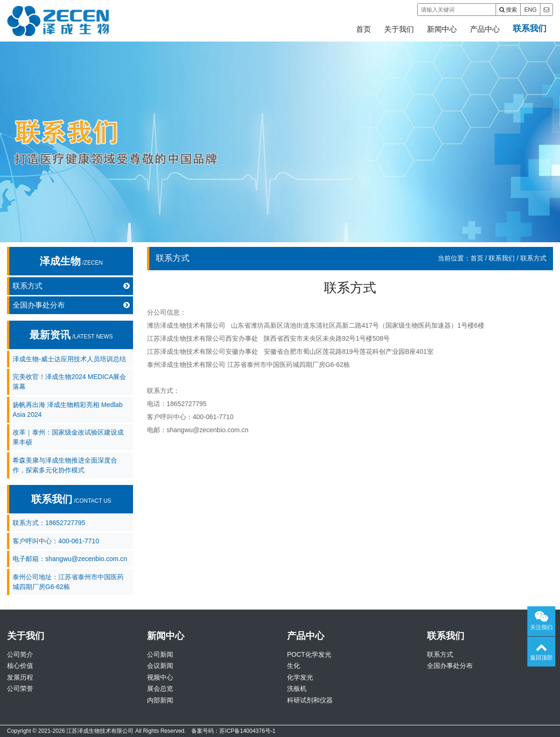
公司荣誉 (20, 688)
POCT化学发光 (309, 654)
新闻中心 (442, 29)
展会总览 (160, 688)
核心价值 (20, 666)
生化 (294, 666)
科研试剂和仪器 (310, 700)
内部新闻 (160, 700)
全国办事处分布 (71, 305)
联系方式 (71, 286)
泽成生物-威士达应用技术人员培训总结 (69, 359)
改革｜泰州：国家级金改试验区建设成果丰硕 (68, 437)
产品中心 (485, 29)
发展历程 (20, 677)
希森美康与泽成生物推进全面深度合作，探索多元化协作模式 (65, 465)
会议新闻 (160, 666)
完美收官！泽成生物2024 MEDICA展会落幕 (69, 382)
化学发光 (300, 677)
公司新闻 (160, 654)
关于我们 (399, 29)
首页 (364, 29)
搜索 (508, 10)
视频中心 (160, 677)
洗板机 (297, 688)
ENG (530, 10)
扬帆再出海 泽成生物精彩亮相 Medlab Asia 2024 (68, 410)
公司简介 (20, 654)
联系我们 (530, 28)
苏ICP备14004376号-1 (247, 731)
